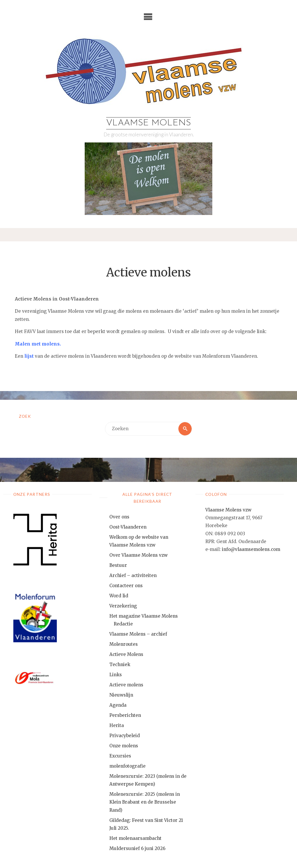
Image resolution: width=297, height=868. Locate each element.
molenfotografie (127, 766)
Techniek (120, 664)
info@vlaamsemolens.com (251, 549)
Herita (117, 725)
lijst (29, 356)
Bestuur (118, 565)
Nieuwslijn (121, 695)
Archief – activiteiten (133, 575)
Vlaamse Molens (148, 123)
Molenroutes (124, 644)
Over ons (119, 517)
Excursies (120, 756)
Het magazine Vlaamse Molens (144, 616)
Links (116, 675)
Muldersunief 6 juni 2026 (137, 848)
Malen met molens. (38, 344)
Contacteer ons (126, 586)
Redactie (123, 624)
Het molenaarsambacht (135, 838)
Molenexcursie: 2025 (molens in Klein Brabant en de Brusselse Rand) (145, 802)
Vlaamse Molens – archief (138, 634)
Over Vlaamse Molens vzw (138, 555)
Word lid (119, 596)
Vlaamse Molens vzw (228, 510)
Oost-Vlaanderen (128, 527)
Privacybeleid (125, 736)
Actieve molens (126, 685)
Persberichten (125, 715)
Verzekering (123, 606)
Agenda (118, 705)
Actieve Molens (126, 654)
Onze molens (124, 746)
